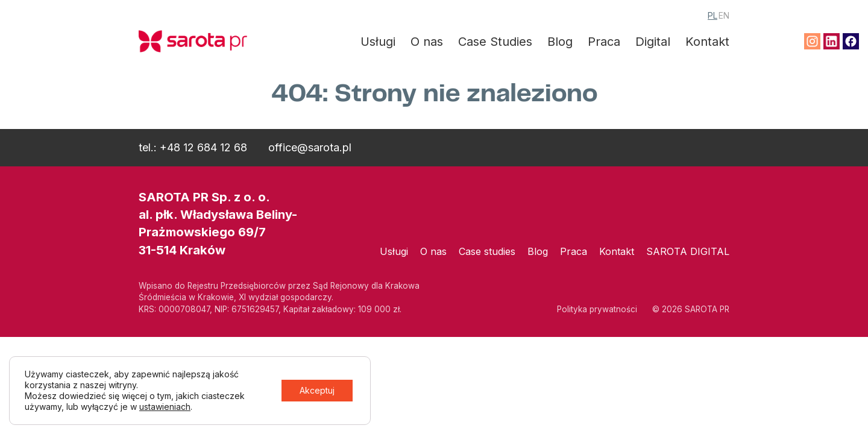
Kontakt (707, 42)
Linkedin (832, 41)
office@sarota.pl (310, 147)
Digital (653, 42)
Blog (560, 42)
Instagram (812, 41)
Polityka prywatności (597, 309)
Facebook (851, 41)
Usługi (378, 42)
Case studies (487, 251)
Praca (604, 42)
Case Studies (495, 42)
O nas (427, 42)
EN (724, 15)
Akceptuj (317, 390)
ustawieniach (165, 407)
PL (712, 15)
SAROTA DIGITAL (688, 251)
